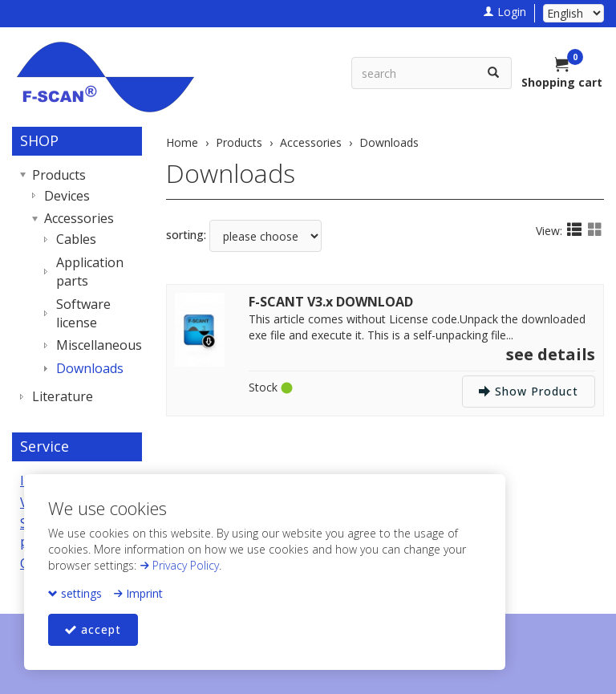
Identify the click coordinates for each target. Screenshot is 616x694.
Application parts (90, 272)
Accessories (79, 218)
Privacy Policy (179, 565)
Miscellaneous (95, 345)
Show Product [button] (529, 391)
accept (93, 629)
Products (59, 175)
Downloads (231, 173)
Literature (63, 396)
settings (75, 593)
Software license (83, 313)
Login (505, 12)
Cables (76, 239)
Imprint (138, 593)
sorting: (186, 235)
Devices (67, 196)
